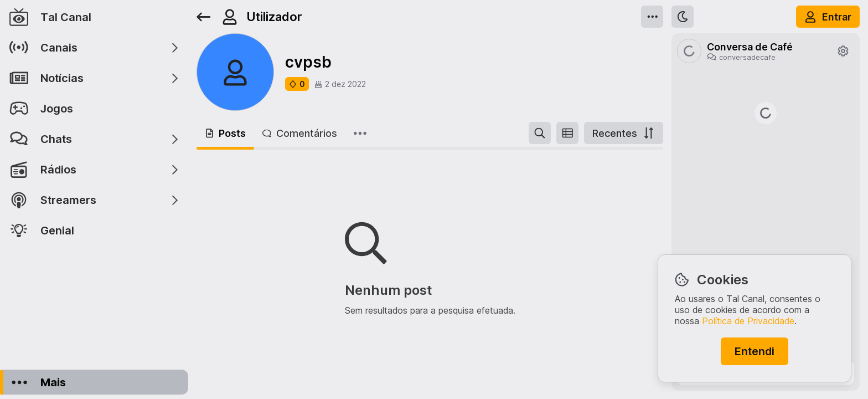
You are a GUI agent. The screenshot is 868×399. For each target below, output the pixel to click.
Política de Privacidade (748, 321)
